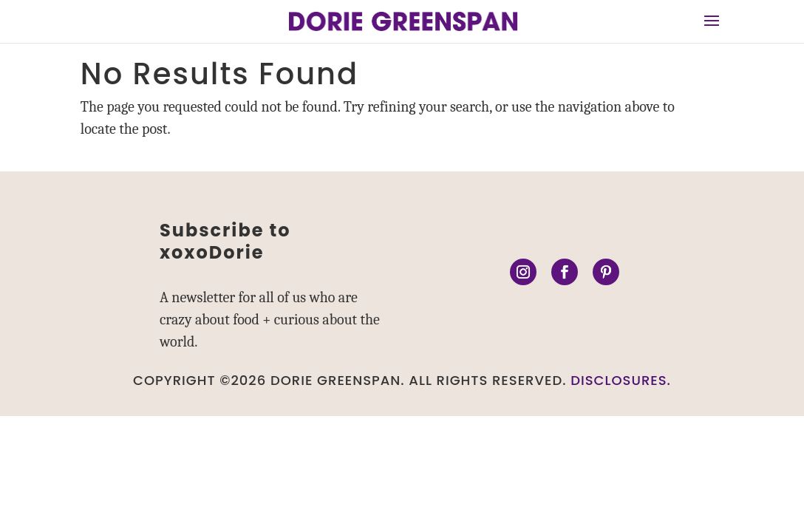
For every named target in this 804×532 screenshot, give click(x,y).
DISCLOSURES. (621, 380)
